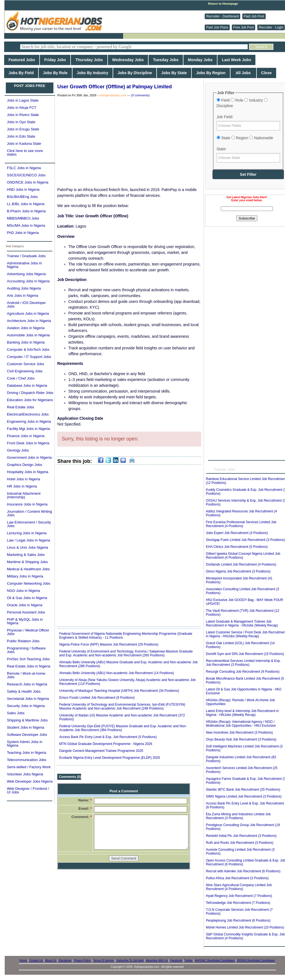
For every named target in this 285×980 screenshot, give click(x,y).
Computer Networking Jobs (29, 583)
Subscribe (247, 218)
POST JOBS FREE (30, 86)
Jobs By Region (211, 73)
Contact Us (36, 960)
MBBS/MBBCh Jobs (23, 218)
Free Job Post (244, 27)
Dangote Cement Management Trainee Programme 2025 (101, 751)
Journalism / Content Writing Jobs (29, 513)
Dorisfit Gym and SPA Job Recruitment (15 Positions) (245, 654)
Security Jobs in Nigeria (26, 706)
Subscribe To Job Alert (130, 960)
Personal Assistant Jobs (26, 612)
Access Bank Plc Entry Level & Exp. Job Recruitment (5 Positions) (108, 737)
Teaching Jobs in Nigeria (27, 753)
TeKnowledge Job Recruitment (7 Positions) (238, 903)
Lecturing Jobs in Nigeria (27, 533)
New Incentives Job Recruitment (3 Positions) (239, 733)
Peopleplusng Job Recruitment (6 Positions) (238, 920)
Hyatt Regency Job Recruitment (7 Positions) (239, 896)
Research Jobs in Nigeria (27, 684)
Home (23, 960)
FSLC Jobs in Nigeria (24, 168)
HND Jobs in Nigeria (23, 189)
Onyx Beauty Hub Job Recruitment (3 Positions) (241, 739)
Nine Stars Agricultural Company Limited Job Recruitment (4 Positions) (239, 887)
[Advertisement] (63, 282)
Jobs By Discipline (135, 73)
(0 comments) (140, 95)
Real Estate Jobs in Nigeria (29, 666)
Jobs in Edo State (21, 136)
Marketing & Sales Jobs (26, 555)
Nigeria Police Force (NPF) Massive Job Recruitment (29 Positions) (109, 644)
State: (222, 149)
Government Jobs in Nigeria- (30, 457)
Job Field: (225, 117)
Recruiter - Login (271, 27)
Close (266, 73)
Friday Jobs (55, 60)
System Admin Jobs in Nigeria (25, 744)
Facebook (176, 960)
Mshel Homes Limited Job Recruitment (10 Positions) (245, 927)
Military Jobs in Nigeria (25, 576)
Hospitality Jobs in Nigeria (28, 472)
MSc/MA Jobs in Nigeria (26, 225)
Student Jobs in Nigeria (25, 727)
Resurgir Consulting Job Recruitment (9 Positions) (243, 672)
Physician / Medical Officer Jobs (28, 632)
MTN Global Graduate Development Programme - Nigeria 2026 (106, 744)
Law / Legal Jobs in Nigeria (28, 540)
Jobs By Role (55, 73)
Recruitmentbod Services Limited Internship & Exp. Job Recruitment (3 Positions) (243, 663)
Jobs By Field (21, 73)
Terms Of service (104, 960)
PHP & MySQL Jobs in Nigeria (25, 621)
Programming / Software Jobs (26, 650)
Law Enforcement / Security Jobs (29, 524)
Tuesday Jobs (166, 60)
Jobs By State (174, 73)
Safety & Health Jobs (24, 691)
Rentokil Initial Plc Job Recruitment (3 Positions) (241, 836)
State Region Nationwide (245, 138)
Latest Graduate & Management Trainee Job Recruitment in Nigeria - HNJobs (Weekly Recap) (242, 623)
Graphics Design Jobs (24, 465)
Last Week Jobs (236, 60)
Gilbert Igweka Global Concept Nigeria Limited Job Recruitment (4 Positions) (243, 556)
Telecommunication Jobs (27, 760)
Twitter (188, 960)
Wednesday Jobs (128, 60)
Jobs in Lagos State (23, 100)
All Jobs (243, 73)
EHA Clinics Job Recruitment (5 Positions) (237, 547)
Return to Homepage (223, 4)
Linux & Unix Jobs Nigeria (28, 547)
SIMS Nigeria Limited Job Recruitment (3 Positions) (244, 796)
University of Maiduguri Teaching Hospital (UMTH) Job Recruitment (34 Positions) (119, 691)
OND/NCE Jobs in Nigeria (28, 182)
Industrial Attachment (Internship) (24, 495)
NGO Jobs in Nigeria (23, 591)
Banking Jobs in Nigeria (26, 342)
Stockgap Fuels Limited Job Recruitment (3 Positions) (245, 540)
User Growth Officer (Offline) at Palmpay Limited (115, 87)
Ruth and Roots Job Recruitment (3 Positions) (240, 843)
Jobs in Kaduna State (24, 144)
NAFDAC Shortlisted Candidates (215, 960)
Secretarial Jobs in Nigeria (28, 699)
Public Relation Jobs (23, 641)
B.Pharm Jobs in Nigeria (26, 211)
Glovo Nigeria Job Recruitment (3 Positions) (238, 571)
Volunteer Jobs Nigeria (25, 774)
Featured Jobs (22, 60)
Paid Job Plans (217, 27)
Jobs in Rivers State (23, 115)
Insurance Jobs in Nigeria (27, 504)
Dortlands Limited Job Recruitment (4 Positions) (241, 564)
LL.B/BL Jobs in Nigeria (26, 204)
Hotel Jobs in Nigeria (24, 479)
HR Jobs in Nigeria (22, 486)
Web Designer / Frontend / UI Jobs (28, 790)
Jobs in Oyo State (21, 122)
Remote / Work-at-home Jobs (26, 675)
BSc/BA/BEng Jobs (22, 197)
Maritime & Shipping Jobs (27, 562)
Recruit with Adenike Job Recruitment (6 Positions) (243, 871)
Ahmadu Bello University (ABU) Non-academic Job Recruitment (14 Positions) (117, 673)
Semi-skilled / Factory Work (29, 767)
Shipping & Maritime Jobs (27, 720)
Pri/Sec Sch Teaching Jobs (28, 659)
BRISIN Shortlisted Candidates (256, 960)
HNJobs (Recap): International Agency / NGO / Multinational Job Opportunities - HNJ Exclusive (241, 724)
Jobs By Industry (93, 73)
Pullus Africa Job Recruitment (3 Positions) (237, 878)
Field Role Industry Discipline (242, 103)
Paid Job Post (254, 16)
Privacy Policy (82, 960)
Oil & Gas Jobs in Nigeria (27, 598)
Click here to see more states (25, 153)
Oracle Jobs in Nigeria (25, 605)
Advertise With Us (157, 960)
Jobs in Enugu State (23, 129)
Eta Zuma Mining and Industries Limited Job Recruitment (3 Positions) (238, 816)
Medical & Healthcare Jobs (28, 569)
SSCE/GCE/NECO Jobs (26, 175)
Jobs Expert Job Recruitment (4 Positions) (237, 533)
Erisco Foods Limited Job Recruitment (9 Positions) (97, 698)
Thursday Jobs (89, 60)
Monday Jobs (200, 60)
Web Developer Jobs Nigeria (30, 781)
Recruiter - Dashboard (222, 16)
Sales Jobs (16, 713)
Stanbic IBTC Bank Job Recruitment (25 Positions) (243, 790)
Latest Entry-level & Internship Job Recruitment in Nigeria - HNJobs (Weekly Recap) (242, 713)
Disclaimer (65, 960)
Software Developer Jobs (27, 735)
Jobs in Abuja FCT (22, 108)
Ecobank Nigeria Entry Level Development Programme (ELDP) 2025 (110, 758)
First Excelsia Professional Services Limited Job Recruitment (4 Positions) (241, 524)
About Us (50, 960)
